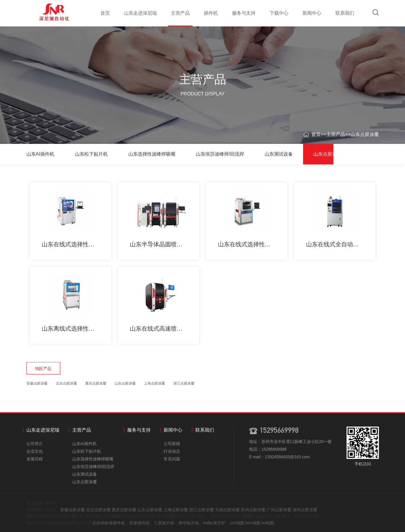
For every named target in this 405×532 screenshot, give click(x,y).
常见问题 (172, 459)
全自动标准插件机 (109, 523)
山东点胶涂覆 (365, 134)
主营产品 (180, 13)
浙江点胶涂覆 (184, 383)
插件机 (211, 13)
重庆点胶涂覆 (96, 383)
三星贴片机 (164, 523)
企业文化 (35, 451)
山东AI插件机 (40, 154)
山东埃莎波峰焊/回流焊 (220, 154)
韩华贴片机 (189, 523)
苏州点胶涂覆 (253, 510)
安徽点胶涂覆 (37, 383)
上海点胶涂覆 (154, 383)
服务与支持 (244, 13)
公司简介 (35, 444)
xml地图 (237, 523)
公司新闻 (172, 444)
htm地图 (253, 523)
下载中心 (279, 13)
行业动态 (172, 451)
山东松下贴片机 (91, 154)
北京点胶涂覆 (66, 383)
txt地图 (268, 523)
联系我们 (345, 13)
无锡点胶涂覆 (227, 510)
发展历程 (35, 459)
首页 (105, 13)
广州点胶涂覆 (279, 510)
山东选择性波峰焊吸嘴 (152, 154)
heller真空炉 (214, 523)
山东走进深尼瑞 (140, 13)
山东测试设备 (279, 154)
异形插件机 (140, 523)
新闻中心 (312, 13)
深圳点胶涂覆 (305, 510)
